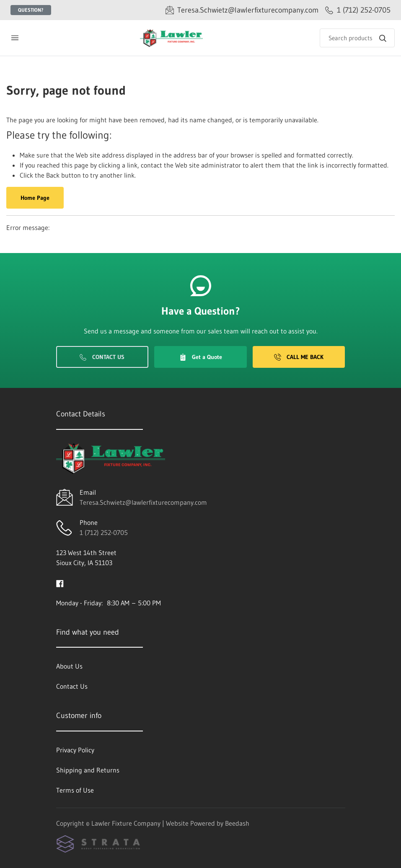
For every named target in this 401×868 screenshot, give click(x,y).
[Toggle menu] (15, 38)
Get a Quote (201, 357)
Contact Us (102, 357)
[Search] (357, 38)
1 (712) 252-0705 (104, 532)
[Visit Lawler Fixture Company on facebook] (60, 583)
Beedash (237, 823)
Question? (31, 10)
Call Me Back (299, 357)
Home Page (35, 198)
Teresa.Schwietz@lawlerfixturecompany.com (143, 502)
